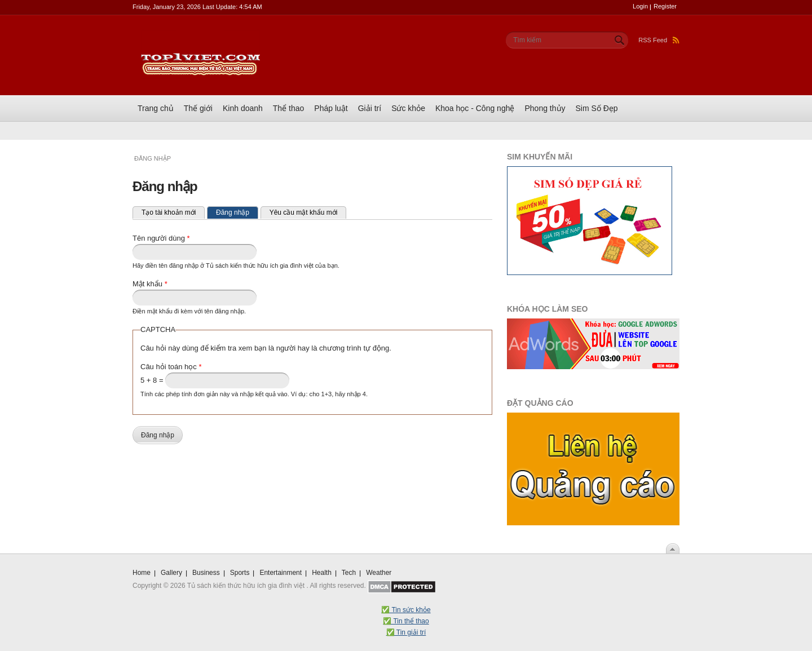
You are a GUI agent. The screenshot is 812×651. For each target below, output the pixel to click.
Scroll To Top (673, 548)
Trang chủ (156, 108)
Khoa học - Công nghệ (475, 108)
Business (206, 573)
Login (640, 6)
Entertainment (281, 573)
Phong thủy (545, 108)
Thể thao (288, 108)
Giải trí (370, 108)
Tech (349, 573)
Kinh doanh (243, 108)
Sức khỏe (408, 108)
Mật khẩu (150, 284)
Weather (379, 573)
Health (322, 573)
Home (142, 573)
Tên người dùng (161, 238)
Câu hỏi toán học (171, 367)
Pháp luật (331, 108)
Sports (240, 573)
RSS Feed (659, 40)
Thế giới (198, 108)
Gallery (171, 573)
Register (665, 6)
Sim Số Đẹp (597, 108)
